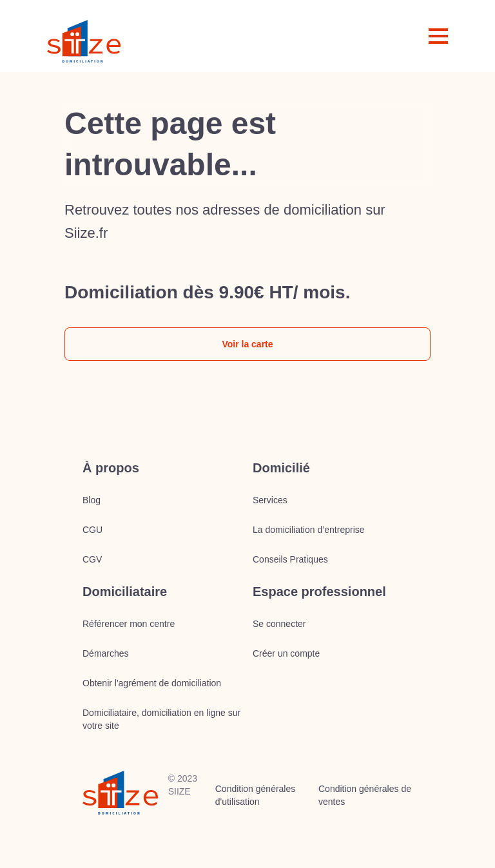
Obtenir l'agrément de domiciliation (152, 683)
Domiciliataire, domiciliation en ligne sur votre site (161, 719)
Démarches (106, 653)
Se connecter (279, 624)
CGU (92, 530)
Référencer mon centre (129, 624)
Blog (92, 500)
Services (270, 500)
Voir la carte (247, 344)
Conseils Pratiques (290, 559)
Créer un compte (286, 653)
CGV (92, 559)
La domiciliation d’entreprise (309, 530)
